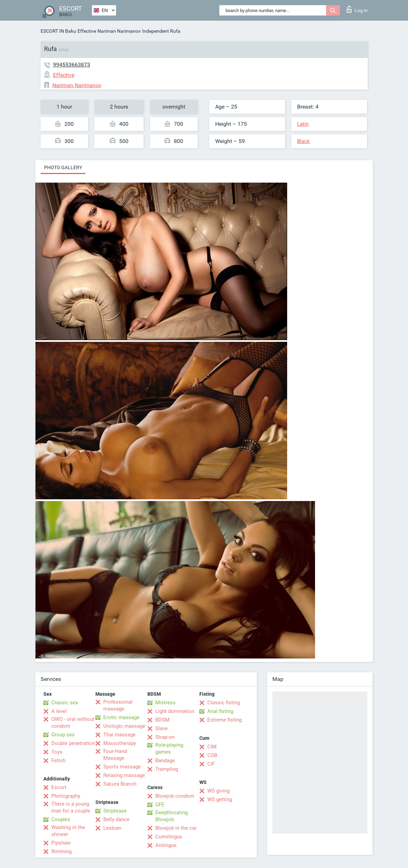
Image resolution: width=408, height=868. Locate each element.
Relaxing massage (124, 775)
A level (59, 711)
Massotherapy (120, 743)
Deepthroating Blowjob (171, 816)
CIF (211, 764)
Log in (357, 9)
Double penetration (73, 743)
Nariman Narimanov (119, 31)
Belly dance (116, 819)
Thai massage (119, 735)
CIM (212, 747)
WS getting (220, 799)
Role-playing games (169, 748)
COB (212, 755)
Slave (161, 728)
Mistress (165, 703)
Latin (303, 124)
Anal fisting (220, 711)
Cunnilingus (169, 837)
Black (304, 141)
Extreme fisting (224, 720)
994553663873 (72, 65)
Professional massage (118, 705)
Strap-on (165, 737)
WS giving (218, 791)
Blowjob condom (175, 796)
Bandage (165, 760)
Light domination (175, 711)
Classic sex (65, 703)
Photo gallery (63, 167)
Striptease (115, 811)
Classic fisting (224, 703)
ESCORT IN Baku (58, 31)
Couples (61, 819)
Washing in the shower (68, 831)
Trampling (167, 769)
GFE (160, 805)
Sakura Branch (120, 784)
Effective (87, 31)
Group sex (63, 735)
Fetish (58, 760)
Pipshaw (61, 843)
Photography (66, 796)
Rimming (61, 851)
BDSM (162, 720)
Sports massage (122, 767)
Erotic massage (121, 717)
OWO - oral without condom (73, 723)
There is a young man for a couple (71, 807)
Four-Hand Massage (115, 755)
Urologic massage (124, 726)
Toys (57, 752)
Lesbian (112, 828)
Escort (59, 787)
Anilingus (166, 845)
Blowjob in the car (176, 828)
